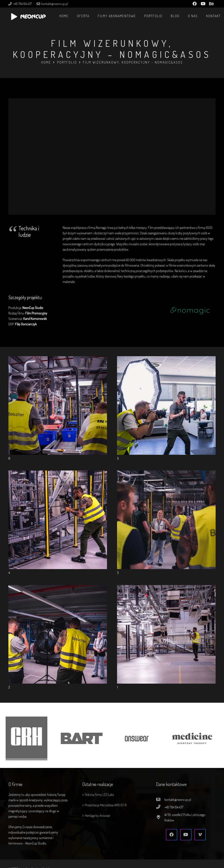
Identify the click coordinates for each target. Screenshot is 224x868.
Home (46, 62)
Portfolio (67, 62)
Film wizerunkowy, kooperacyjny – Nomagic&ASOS (133, 62)
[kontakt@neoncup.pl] (160, 800)
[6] (58, 359)
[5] (166, 359)
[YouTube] (186, 835)
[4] (58, 473)
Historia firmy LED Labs (99, 795)
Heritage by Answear (98, 816)
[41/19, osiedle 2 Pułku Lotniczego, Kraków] (160, 817)
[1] (166, 588)
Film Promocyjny (36, 313)
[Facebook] (172, 835)
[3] (166, 473)
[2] (58, 588)
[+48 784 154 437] (160, 807)
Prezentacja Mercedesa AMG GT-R (106, 805)
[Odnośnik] (28, 18)
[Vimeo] (200, 835)
